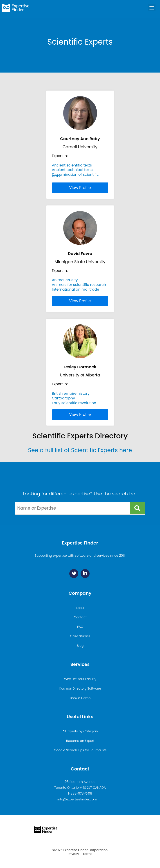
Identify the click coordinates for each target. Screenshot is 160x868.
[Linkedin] (85, 574)
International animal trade (76, 289)
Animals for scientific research (79, 285)
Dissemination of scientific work (75, 175)
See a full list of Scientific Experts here (80, 450)
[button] (152, 8)
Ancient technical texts (72, 170)
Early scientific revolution (74, 403)
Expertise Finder (80, 543)
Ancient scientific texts (72, 165)
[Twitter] (74, 574)
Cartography (64, 398)
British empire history (71, 393)
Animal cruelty (65, 280)
